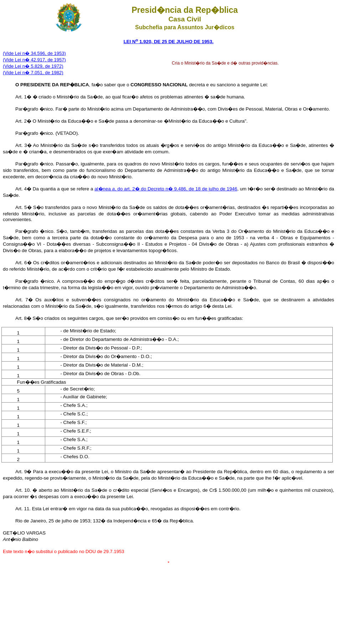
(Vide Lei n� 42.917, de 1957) (34, 60)
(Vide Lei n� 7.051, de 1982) (33, 73)
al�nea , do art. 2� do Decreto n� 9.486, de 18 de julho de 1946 (166, 189)
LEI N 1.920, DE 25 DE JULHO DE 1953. (169, 42)
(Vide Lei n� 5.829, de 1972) (33, 66)
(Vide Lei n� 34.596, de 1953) (34, 53)
